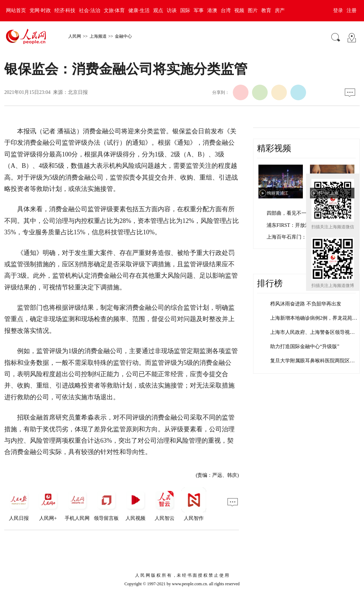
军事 (199, 10)
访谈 (172, 10)
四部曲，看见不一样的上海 (296, 213)
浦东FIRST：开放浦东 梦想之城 (301, 225)
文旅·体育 (114, 10)
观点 (158, 10)
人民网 (75, 36)
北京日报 (78, 92)
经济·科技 (65, 10)
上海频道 (98, 36)
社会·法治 (90, 10)
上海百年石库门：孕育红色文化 (301, 237)
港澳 (212, 10)
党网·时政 (40, 10)
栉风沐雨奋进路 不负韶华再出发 (306, 304)
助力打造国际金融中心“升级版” (305, 347)
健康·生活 (139, 10)
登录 (338, 10)
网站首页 (16, 10)
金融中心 (123, 36)
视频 (239, 10)
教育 (266, 10)
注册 (352, 10)
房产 (280, 10)
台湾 (226, 10)
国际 (185, 10)
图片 (253, 10)
